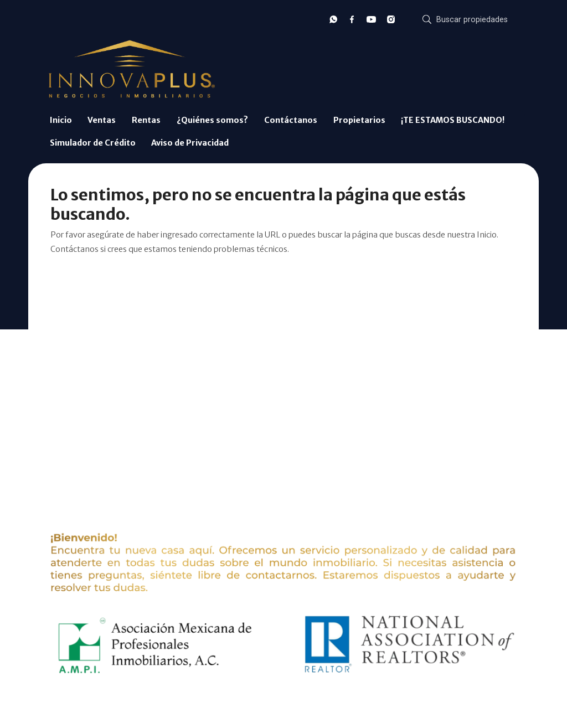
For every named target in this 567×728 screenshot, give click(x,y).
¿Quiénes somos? (212, 120)
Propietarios (359, 120)
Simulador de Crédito (93, 143)
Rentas (146, 120)
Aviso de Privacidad (190, 143)
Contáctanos (291, 120)
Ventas (102, 120)
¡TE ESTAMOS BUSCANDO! (453, 120)
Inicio (61, 120)
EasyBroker (301, 705)
